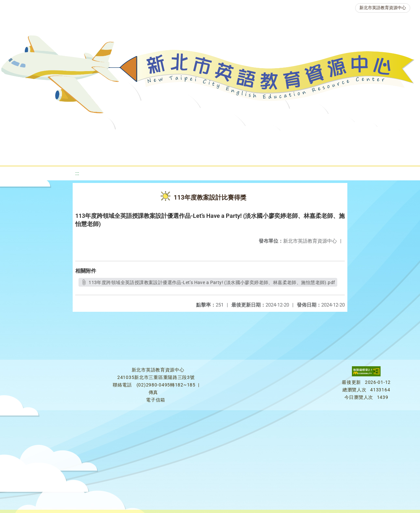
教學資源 (133, 138)
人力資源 (337, 138)
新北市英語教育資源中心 (383, 8)
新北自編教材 (176, 138)
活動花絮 (226, 155)
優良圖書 (219, 138)
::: (77, 173)
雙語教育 (187, 155)
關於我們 (23, 138)
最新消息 (62, 138)
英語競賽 (297, 138)
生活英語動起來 (383, 138)
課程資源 (94, 138)
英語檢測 (258, 138)
